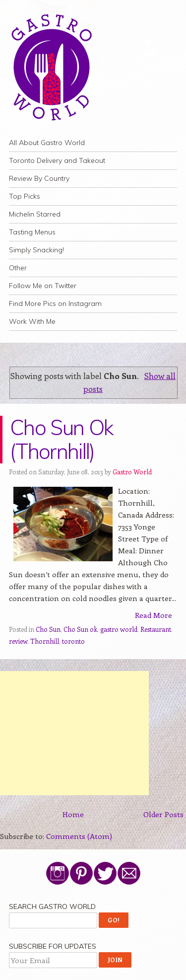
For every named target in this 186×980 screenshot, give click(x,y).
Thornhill (45, 641)
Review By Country (39, 178)
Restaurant (156, 629)
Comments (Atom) (79, 836)
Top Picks (25, 196)
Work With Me (32, 321)
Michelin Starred (35, 214)
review (18, 641)
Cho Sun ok (80, 629)
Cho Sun (48, 629)
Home (73, 814)
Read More (154, 615)
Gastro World (132, 472)
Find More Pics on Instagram (55, 303)
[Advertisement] (74, 733)
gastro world (119, 629)
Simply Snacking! (36, 250)
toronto (73, 641)
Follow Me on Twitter (43, 286)
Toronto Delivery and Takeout (57, 160)
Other (18, 268)
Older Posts (163, 814)
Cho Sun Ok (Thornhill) (62, 439)
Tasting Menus (32, 232)
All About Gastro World (47, 143)
